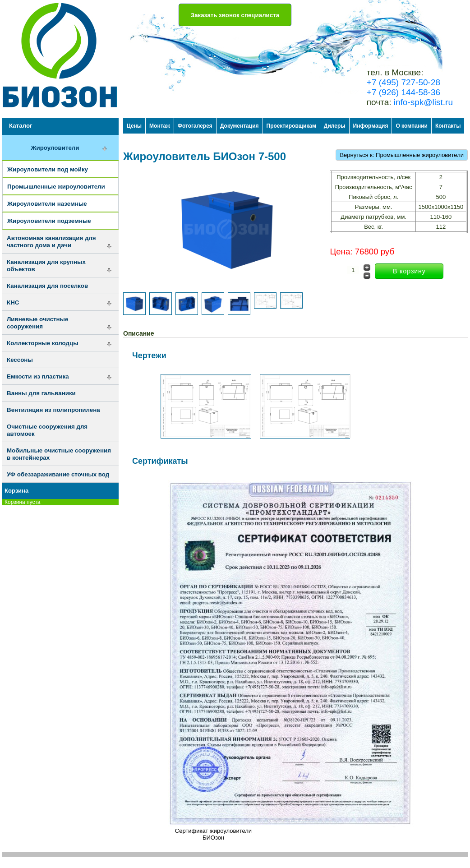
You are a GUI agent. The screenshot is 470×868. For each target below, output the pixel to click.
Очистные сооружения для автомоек (47, 430)
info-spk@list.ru (423, 102)
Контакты (448, 126)
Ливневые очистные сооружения (37, 323)
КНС (13, 302)
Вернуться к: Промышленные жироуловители (402, 155)
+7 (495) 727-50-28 (403, 82)
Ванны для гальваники (41, 393)
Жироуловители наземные (47, 204)
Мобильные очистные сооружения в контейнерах (59, 454)
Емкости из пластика (38, 376)
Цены (134, 126)
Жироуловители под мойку (48, 169)
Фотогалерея (195, 126)
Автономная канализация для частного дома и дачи (51, 242)
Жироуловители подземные (49, 221)
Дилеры (335, 126)
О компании (412, 126)
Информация (371, 126)
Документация (240, 126)
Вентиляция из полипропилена (53, 410)
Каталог (21, 126)
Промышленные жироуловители (56, 187)
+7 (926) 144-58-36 (403, 92)
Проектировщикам (291, 126)
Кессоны (20, 360)
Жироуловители (55, 148)
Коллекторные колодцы (43, 343)
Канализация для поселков (47, 286)
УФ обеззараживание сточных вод (58, 474)
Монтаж (160, 126)
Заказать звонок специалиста (235, 15)
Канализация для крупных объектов (46, 265)
